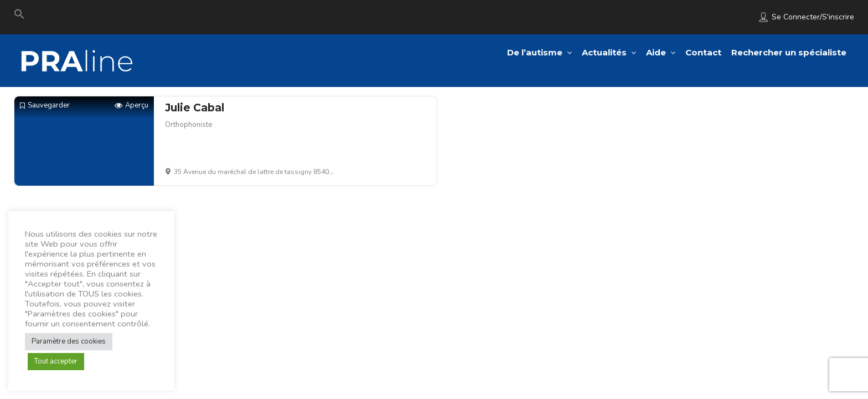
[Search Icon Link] (19, 17)
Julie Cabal (195, 108)
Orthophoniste (188, 125)
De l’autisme (535, 52)
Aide (656, 52)
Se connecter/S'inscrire (813, 17)
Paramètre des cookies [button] (69, 341)
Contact (703, 52)
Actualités (604, 52)
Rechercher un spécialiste (789, 52)
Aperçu (131, 106)
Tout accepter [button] (56, 361)
